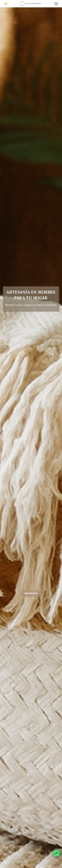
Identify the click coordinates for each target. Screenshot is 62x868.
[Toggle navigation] (6, 4)
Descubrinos (31, 593)
